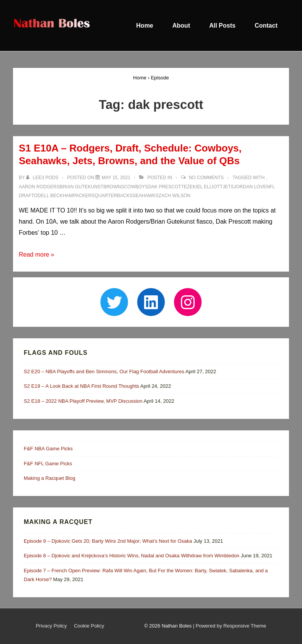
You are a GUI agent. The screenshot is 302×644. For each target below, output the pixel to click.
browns (114, 187)
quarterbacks (114, 196)
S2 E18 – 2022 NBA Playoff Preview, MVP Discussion (83, 401)
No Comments (206, 178)
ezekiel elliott (203, 187)
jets (228, 187)
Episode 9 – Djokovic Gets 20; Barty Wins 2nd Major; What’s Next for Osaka (108, 541)
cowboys (136, 187)
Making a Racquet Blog (49, 478)
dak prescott (166, 187)
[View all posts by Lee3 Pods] (43, 178)
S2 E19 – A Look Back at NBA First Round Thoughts (81, 386)
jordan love (250, 187)
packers (84, 196)
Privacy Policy (51, 626)
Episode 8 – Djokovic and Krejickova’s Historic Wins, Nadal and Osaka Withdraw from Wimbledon (132, 556)
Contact (266, 26)
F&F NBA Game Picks (48, 449)
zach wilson (175, 196)
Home (144, 26)
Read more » (37, 254)
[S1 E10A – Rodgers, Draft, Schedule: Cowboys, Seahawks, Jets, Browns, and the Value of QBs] (116, 178)
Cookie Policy (89, 626)
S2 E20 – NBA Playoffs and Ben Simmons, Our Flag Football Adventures (104, 371)
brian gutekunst (82, 187)
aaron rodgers (39, 187)
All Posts (222, 26)
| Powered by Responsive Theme (230, 626)
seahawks (146, 196)
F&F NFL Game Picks (48, 464)
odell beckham (54, 196)
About (181, 26)
